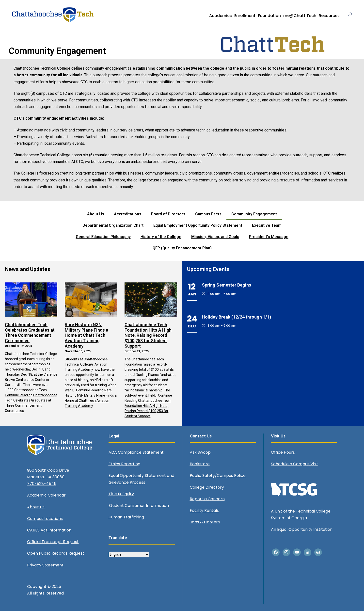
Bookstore (200, 464)
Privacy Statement (45, 565)
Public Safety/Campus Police (218, 475)
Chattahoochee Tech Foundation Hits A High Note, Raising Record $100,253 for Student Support (148, 335)
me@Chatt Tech (300, 16)
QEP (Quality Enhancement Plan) (182, 248)
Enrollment (245, 16)
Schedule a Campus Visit (295, 464)
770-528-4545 (42, 484)
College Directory (207, 487)
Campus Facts (208, 214)
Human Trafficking (126, 517)
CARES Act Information (49, 530)
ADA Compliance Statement (136, 452)
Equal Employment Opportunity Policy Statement (198, 225)
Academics (221, 16)
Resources (329, 16)
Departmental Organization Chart (113, 225)
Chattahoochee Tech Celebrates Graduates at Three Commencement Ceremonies (30, 333)
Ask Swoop (200, 452)
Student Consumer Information (139, 506)
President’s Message (269, 237)
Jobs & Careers (205, 522)
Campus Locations (45, 519)
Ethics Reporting (124, 464)
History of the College (161, 237)
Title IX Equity (121, 494)
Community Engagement (254, 214)
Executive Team (267, 225)
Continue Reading (148, 406)
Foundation (269, 16)
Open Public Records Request (56, 553)
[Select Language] (129, 555)
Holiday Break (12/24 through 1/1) (237, 317)
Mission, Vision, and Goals (215, 237)
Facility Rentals (204, 510)
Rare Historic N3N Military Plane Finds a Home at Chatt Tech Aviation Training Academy (87, 335)
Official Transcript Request (53, 542)
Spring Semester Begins (226, 285)
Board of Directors (168, 214)
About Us (96, 214)
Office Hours (283, 452)
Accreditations (128, 214)
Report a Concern (207, 499)
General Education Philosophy (103, 237)
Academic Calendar (46, 495)
